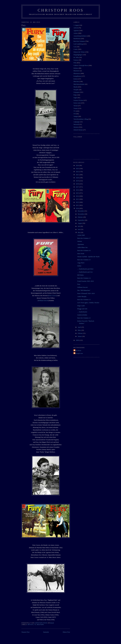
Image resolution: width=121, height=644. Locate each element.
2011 (78, 205)
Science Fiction (78, 100)
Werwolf (76, 124)
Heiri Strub (81, 254)
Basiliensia (77, 39)
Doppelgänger (78, 55)
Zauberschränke (82, 315)
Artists (30, 625)
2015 (78, 193)
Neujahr (76, 90)
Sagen (75, 98)
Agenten (76, 30)
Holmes (76, 68)
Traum (76, 108)
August (80, 223)
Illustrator (77, 71)
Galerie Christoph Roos (81, 65)
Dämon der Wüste (79, 52)
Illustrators (77, 73)
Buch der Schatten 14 (84, 278)
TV (35, 625)
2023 (78, 168)
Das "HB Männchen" (84, 290)
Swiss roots (77, 103)
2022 (78, 172)
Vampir (76, 116)
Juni (79, 229)
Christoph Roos (61, 10)
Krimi (75, 79)
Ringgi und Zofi (82, 309)
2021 (78, 175)
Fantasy (76, 60)
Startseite (46, 632)
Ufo (75, 114)
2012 (78, 202)
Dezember (81, 211)
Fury (79, 284)
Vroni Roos (78, 350)
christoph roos (78, 353)
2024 (78, 165)
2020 (78, 178)
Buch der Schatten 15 (84, 260)
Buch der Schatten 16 (84, 250)
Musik (75, 87)
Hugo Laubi (81, 306)
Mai (79, 232)
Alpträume (81, 244)
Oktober (80, 217)
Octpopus (76, 92)
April (80, 327)
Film (75, 63)
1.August (76, 25)
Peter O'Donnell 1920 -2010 (86, 293)
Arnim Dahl (81, 235)
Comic (76, 49)
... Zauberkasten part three (85, 269)
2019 (78, 181)
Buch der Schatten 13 (84, 300)
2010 (78, 208)
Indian (79, 266)
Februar (80, 333)
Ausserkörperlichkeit (80, 36)
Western (40, 625)
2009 (78, 340)
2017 (78, 187)
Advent (76, 28)
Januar (80, 336)
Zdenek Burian (78, 130)
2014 (78, 196)
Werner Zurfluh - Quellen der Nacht (88, 257)
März (80, 330)
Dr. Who (76, 57)
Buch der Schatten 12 (84, 318)
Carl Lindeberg (78, 44)
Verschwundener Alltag (81, 119)
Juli (79, 226)
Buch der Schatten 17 (84, 238)
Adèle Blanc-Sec (82, 247)
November (81, 214)
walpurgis (77, 122)
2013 (78, 199)
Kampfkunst (77, 76)
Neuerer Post (26, 632)
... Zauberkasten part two (85, 272)
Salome (80, 241)
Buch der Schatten (79, 41)
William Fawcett (43, 300)
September (81, 220)
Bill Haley (80, 275)
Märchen (76, 81)
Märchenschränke (79, 84)
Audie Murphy (82, 296)
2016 (78, 190)
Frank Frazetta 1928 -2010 (85, 281)
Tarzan (76, 106)
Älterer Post (66, 632)
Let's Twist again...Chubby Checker (88, 303)
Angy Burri (81, 263)
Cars (75, 47)
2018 (78, 184)
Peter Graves (53, 296)
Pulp (75, 95)
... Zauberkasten (82, 312)
